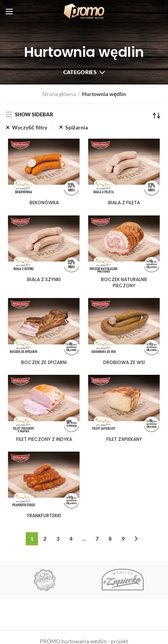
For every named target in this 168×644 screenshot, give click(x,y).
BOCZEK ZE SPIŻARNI (44, 363)
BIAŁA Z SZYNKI (44, 280)
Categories (80, 72)
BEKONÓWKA (44, 203)
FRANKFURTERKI (44, 516)
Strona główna (59, 94)
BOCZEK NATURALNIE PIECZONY (124, 282)
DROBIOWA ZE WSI (124, 363)
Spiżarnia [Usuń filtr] (77, 127)
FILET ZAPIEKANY (124, 439)
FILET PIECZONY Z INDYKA (44, 439)
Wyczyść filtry (30, 127)
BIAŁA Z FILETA (124, 203)
